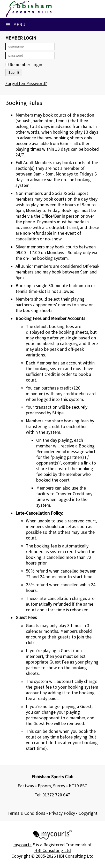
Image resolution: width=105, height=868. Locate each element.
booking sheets (73, 332)
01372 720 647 (56, 795)
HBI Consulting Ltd (52, 850)
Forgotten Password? (26, 83)
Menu (15, 25)
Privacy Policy (62, 813)
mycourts (22, 845)
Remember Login (24, 65)
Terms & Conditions (26, 813)
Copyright (88, 813)
